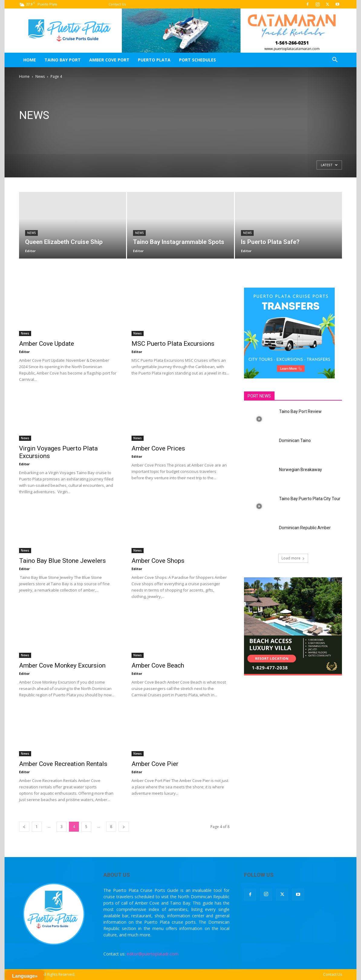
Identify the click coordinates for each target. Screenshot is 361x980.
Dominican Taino (295, 441)
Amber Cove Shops (158, 561)
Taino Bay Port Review (300, 411)
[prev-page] (24, 827)
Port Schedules (197, 60)
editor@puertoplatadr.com (153, 954)
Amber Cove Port (109, 60)
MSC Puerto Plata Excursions (173, 344)
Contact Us (117, 4)
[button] (335, 60)
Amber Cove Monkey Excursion (62, 665)
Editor (30, 251)
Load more (293, 558)
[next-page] (124, 827)
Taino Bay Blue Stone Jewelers (62, 561)
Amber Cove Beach (158, 665)
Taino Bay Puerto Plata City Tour (310, 499)
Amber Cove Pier (155, 764)
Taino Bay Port (63, 60)
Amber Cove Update (47, 344)
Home (30, 60)
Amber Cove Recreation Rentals (63, 764)
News (40, 76)
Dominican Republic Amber (305, 528)
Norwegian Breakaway (301, 470)
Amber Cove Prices (158, 448)
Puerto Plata (154, 60)
